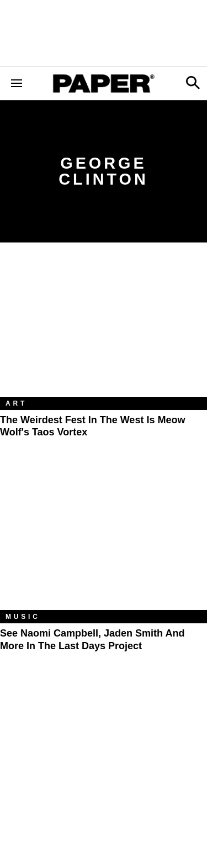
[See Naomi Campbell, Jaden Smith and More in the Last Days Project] (104, 541)
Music (23, 617)
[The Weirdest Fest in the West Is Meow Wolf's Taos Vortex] (104, 328)
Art (16, 403)
